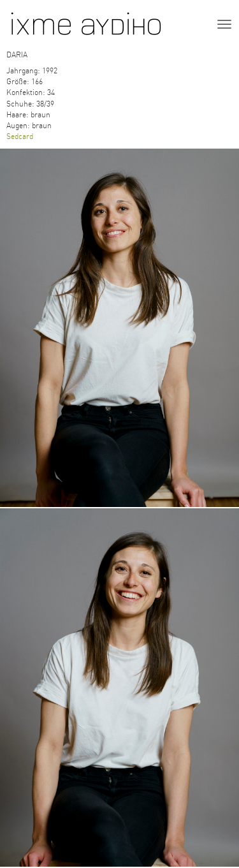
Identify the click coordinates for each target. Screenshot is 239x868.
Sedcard (20, 136)
